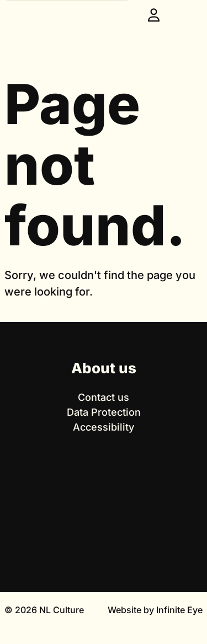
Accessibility (104, 427)
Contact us (104, 397)
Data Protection (104, 412)
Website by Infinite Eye (155, 610)
